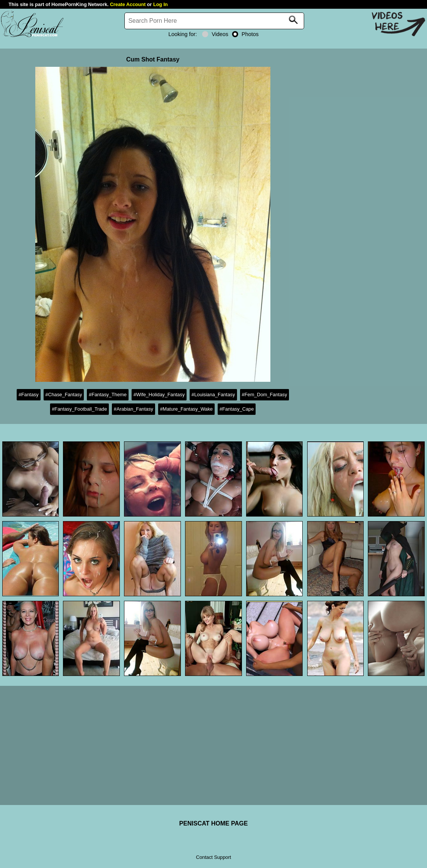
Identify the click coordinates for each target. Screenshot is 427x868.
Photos (245, 34)
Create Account (128, 4)
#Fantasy (29, 395)
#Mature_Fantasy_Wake (186, 409)
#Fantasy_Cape (237, 409)
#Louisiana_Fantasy (213, 395)
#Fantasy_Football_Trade (79, 409)
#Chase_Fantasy (64, 395)
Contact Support (214, 857)
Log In (160, 4)
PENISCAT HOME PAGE (214, 823)
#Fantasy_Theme (108, 395)
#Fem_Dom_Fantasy (265, 395)
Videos (215, 34)
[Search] (214, 21)
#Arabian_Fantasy (133, 409)
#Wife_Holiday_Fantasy (159, 395)
